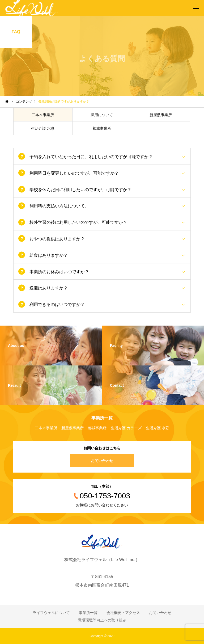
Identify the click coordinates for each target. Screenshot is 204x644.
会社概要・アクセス (123, 613)
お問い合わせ (102, 461)
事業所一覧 (88, 613)
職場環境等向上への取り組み (102, 620)
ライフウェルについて (51, 613)
